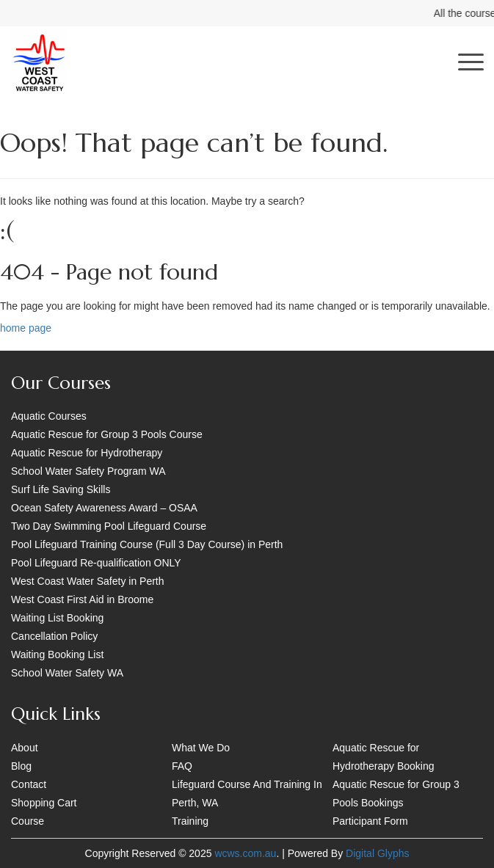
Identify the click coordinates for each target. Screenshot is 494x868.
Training (190, 821)
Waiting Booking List (57, 654)
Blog (21, 766)
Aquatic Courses (49, 416)
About (25, 748)
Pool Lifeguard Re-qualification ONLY (96, 563)
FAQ (182, 766)
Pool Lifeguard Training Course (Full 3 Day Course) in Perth (147, 544)
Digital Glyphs (377, 853)
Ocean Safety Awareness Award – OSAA (104, 508)
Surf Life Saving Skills (61, 489)
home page (26, 328)
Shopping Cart (44, 803)
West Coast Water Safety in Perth (88, 581)
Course (28, 821)
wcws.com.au (245, 853)
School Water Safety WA (67, 673)
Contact (29, 784)
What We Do (201, 748)
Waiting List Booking (57, 618)
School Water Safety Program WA (88, 471)
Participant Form (370, 821)
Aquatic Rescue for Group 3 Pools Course (107, 434)
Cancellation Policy (54, 636)
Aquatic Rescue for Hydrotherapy (87, 453)
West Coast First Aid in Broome (82, 599)
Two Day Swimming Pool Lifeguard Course (109, 526)
